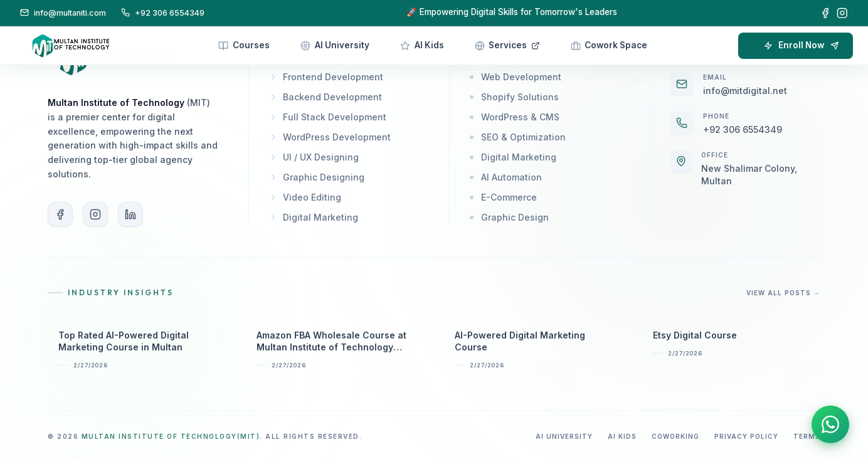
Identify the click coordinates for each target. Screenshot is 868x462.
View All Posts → (783, 293)
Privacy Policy (746, 436)
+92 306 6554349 (743, 129)
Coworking (675, 436)
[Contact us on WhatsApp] (830, 427)
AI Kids (622, 436)
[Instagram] (842, 13)
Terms (807, 436)
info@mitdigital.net (745, 91)
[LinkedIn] (130, 214)
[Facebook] (825, 13)
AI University (564, 436)
